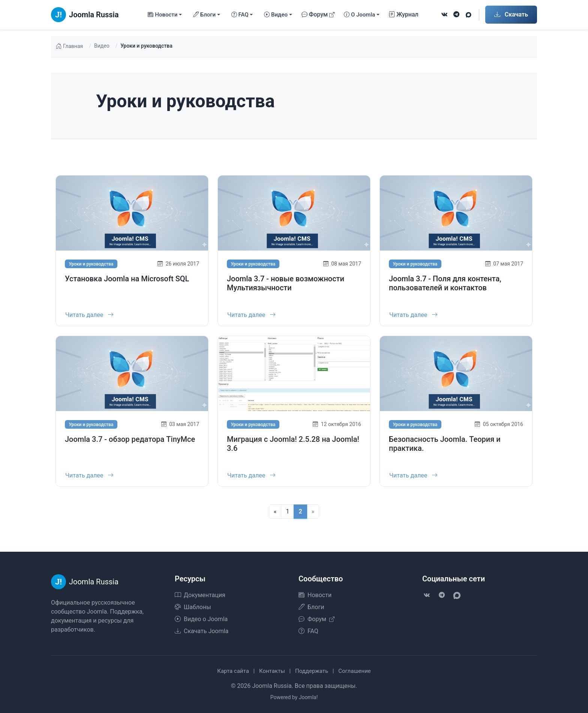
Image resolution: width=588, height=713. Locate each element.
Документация (200, 595)
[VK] (444, 15)
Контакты (272, 671)
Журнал (404, 15)
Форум (318, 15)
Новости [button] (163, 15)
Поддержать (312, 671)
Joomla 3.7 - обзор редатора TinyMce (130, 443)
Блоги (311, 607)
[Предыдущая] (275, 512)
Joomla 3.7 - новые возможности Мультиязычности (286, 283)
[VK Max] (468, 15)
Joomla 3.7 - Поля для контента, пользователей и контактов (445, 283)
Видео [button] (276, 15)
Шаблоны (193, 607)
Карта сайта (233, 671)
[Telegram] (456, 15)
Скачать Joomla (202, 631)
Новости (315, 595)
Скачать (511, 14)
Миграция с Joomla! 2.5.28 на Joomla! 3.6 (293, 448)
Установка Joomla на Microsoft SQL (127, 279)
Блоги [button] (204, 15)
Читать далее (89, 315)
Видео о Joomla (201, 619)
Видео (102, 46)
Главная (69, 47)
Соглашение (355, 671)
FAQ (308, 631)
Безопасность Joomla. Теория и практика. (445, 448)
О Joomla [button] (359, 15)
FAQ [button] (240, 15)
